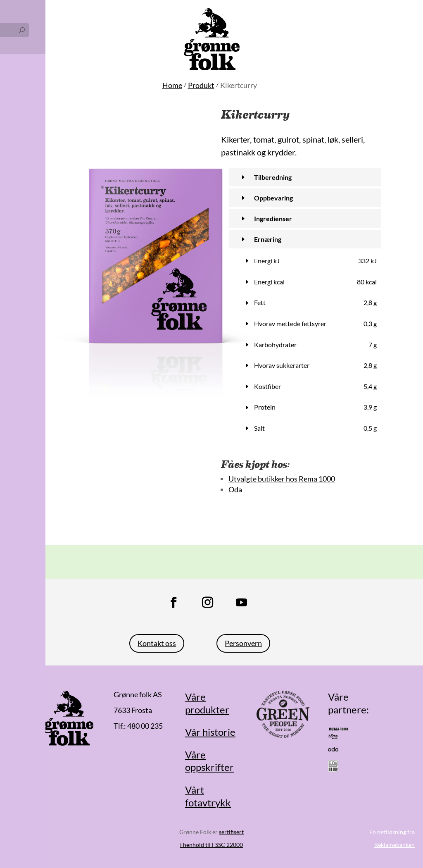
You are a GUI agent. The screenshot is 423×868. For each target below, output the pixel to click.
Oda (235, 489)
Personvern (243, 643)
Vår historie (210, 732)
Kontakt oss (157, 643)
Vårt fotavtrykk (208, 796)
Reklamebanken (394, 845)
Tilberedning (273, 177)
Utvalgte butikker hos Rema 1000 (282, 479)
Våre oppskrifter (209, 761)
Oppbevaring (273, 198)
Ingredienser (273, 218)
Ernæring (268, 239)
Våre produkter (207, 703)
